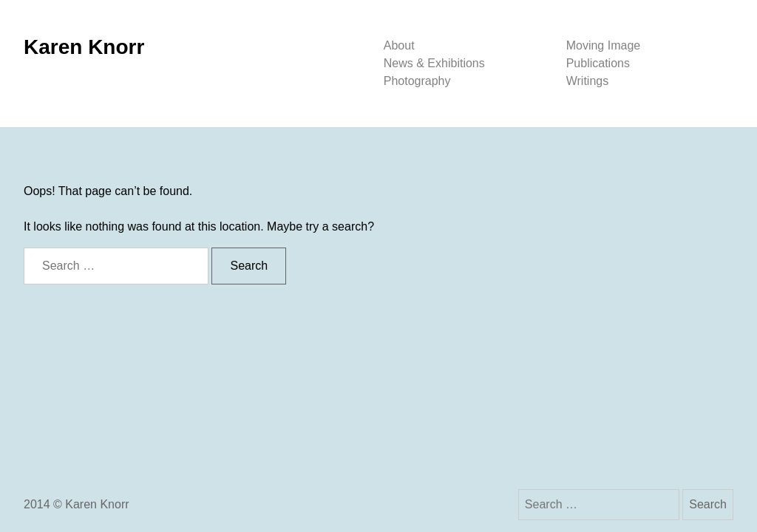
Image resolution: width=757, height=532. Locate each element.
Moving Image (604, 45)
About (399, 45)
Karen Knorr (84, 47)
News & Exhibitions (434, 63)
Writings (588, 81)
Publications (598, 63)
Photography (417, 81)
